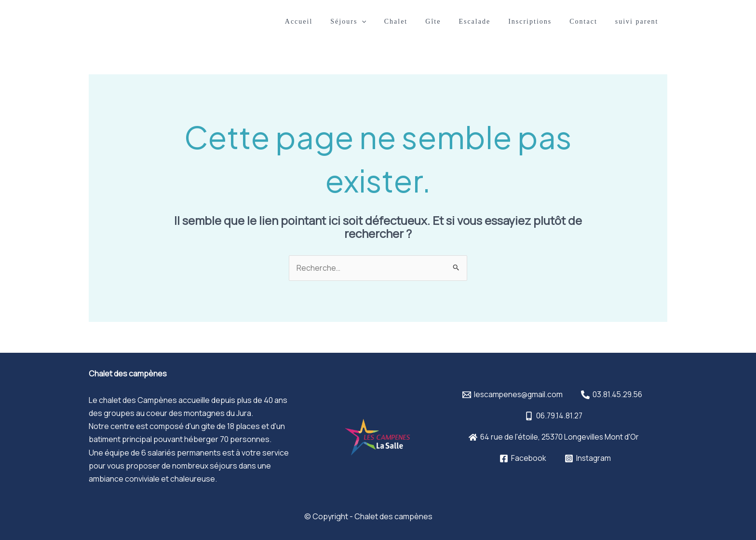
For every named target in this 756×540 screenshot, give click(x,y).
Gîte (453, 21)
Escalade (490, 21)
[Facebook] (522, 458)
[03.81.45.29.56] (613, 395)
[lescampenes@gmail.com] (511, 395)
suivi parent (639, 21)
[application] (390, 22)
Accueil (331, 21)
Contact (590, 21)
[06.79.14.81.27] (553, 416)
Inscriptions (541, 21)
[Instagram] (588, 458)
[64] (553, 437)
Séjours (377, 22)
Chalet (420, 21)
